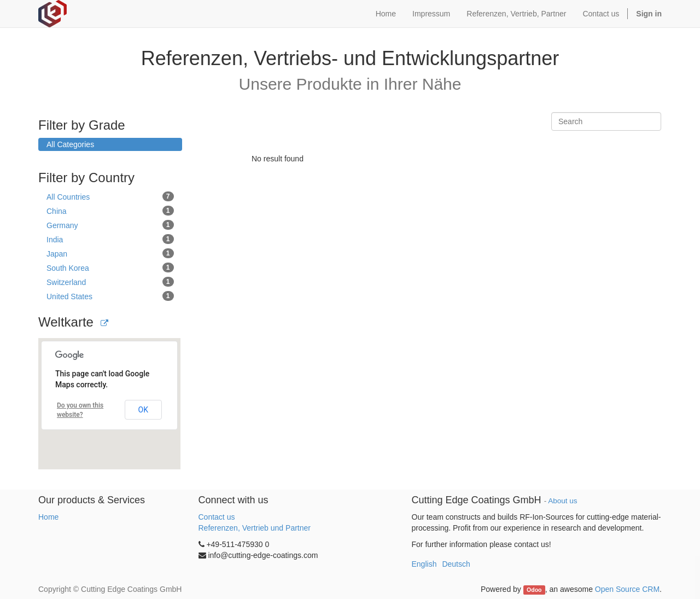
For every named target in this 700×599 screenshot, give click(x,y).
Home (48, 517)
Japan (110, 253)
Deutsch (456, 564)
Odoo (534, 590)
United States (110, 296)
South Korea (110, 267)
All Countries (110, 196)
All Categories (70, 144)
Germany (110, 225)
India (110, 239)
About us (562, 501)
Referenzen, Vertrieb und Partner (255, 528)
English (424, 564)
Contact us (217, 517)
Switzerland (110, 282)
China (110, 211)
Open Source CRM (627, 589)
